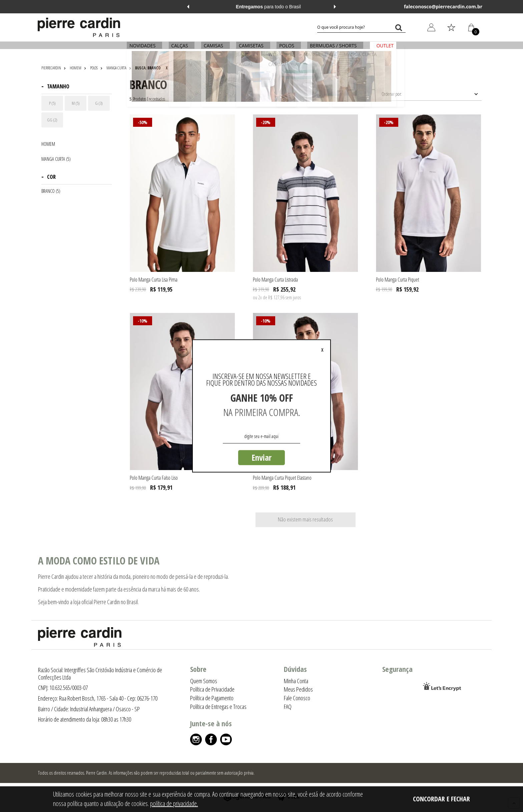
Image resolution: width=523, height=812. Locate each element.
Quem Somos (204, 681)
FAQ (288, 707)
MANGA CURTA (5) (56, 159)
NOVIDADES (145, 49)
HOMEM (76, 68)
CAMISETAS (251, 49)
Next (335, 7)
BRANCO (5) (51, 191)
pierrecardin (51, 68)
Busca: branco (148, 68)
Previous (188, 7)
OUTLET (382, 49)
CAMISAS (214, 49)
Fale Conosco (297, 698)
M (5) (76, 103)
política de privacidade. (174, 803)
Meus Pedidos (298, 689)
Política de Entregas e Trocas (218, 707)
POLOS (286, 49)
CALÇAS (181, 49)
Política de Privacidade (212, 689)
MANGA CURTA (116, 68)
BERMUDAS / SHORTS (331, 49)
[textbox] (361, 27)
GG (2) (52, 120)
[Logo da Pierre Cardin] (79, 27)
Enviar (261, 457)
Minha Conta (296, 681)
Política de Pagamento (212, 698)
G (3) (99, 103)
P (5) (52, 103)
